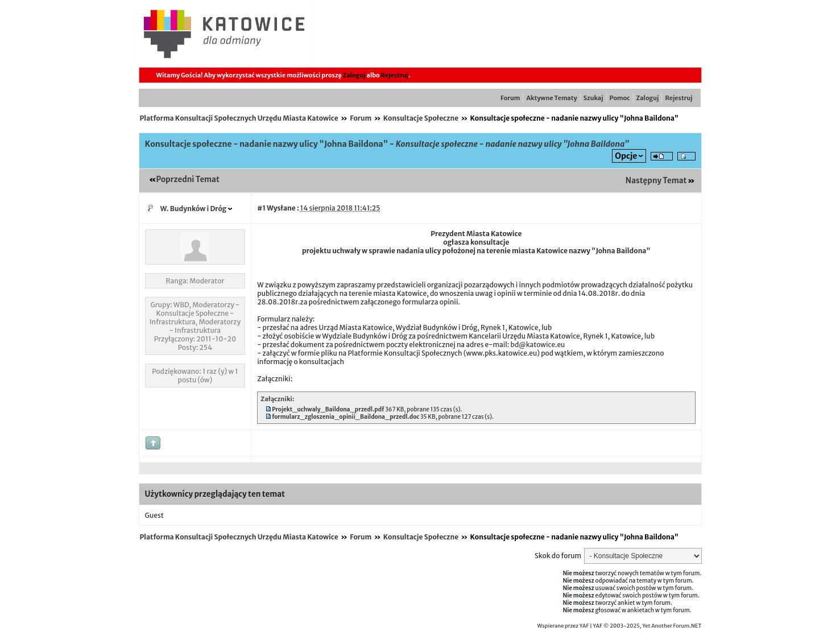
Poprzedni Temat (188, 180)
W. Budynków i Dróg (194, 209)
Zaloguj (354, 75)
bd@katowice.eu (537, 345)
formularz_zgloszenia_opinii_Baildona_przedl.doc (345, 417)
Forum (510, 98)
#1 (261, 208)
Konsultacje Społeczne (421, 118)
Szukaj (593, 98)
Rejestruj (395, 75)
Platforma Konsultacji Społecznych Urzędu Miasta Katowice (239, 118)
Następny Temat (656, 181)
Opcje (626, 156)
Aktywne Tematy (551, 98)
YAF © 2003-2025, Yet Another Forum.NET (647, 626)
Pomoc (620, 98)
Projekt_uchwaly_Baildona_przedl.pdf (328, 409)
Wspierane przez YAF (563, 626)
